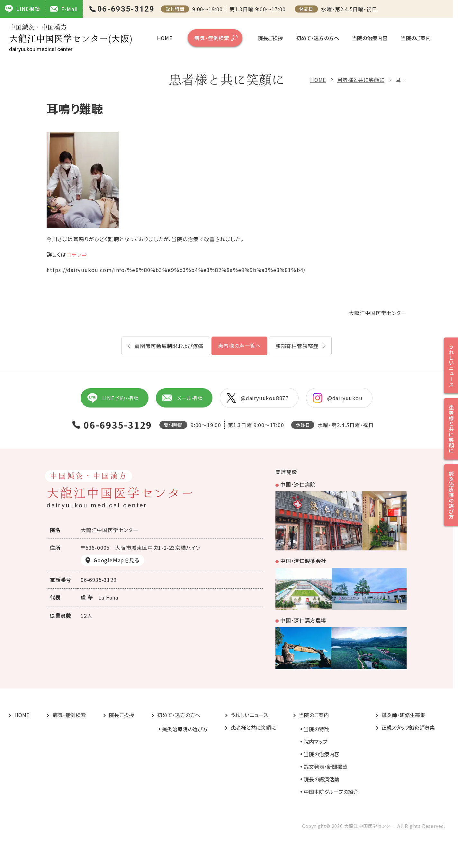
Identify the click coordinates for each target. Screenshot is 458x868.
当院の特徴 (316, 729)
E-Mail (64, 9)
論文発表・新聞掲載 (326, 767)
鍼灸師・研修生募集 (403, 715)
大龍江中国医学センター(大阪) (71, 38)
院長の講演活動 (322, 779)
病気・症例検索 (212, 38)
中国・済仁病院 (298, 484)
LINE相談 (22, 9)
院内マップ (316, 741)
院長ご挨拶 (270, 38)
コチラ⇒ (76, 254)
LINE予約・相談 (113, 398)
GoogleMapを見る (117, 560)
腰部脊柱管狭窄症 (297, 346)
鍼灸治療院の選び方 (185, 729)
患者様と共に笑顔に (361, 80)
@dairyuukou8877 (258, 398)
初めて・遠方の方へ (318, 38)
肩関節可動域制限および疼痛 (169, 346)
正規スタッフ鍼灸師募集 (408, 727)
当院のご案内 (416, 38)
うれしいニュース (249, 715)
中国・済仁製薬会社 (303, 561)
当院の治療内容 (370, 38)
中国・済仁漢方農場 (303, 620)
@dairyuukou (338, 398)
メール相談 (183, 398)
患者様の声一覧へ (239, 346)
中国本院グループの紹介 (331, 792)
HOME (165, 38)
